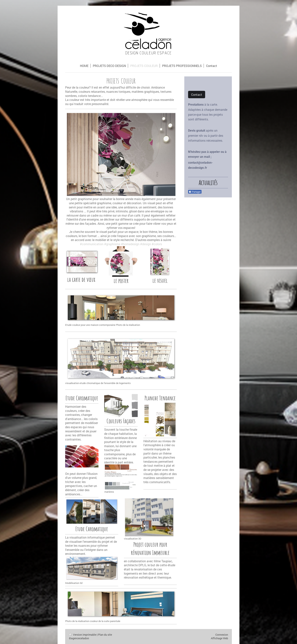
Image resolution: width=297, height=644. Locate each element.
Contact (197, 95)
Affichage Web (219, 638)
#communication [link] (92, 244)
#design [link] (146, 244)
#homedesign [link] (130, 244)
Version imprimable (83, 635)
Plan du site (105, 635)
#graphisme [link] (112, 244)
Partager (195, 192)
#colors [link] (157, 244)
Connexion (222, 635)
